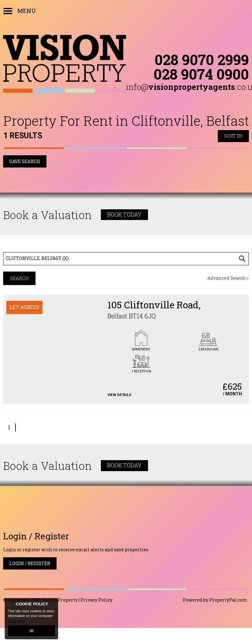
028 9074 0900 (201, 74)
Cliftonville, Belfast (37, 258)
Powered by (215, 600)
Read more (16, 621)
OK (32, 631)
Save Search (25, 161)
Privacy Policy (96, 600)
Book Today (124, 215)
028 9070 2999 (202, 59)
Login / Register (30, 563)
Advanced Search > (228, 278)
